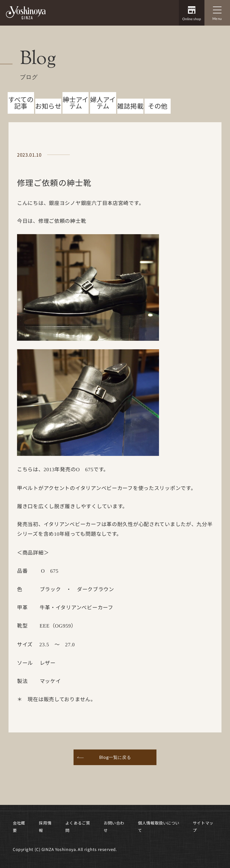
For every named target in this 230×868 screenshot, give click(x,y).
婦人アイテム (103, 116)
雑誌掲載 (130, 119)
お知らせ (48, 119)
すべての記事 (21, 116)
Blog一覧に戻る (115, 770)
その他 (158, 119)
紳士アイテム (76, 116)
